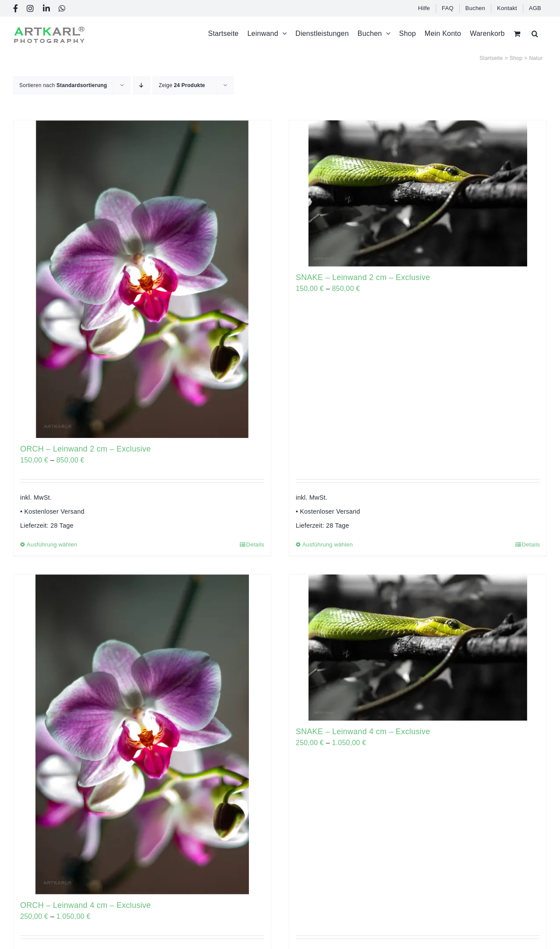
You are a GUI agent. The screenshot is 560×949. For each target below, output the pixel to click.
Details (255, 545)
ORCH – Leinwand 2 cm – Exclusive (86, 449)
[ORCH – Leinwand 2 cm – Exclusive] (142, 279)
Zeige (182, 85)
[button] (535, 33)
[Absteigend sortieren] (142, 86)
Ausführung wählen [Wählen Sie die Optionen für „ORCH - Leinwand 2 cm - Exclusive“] (52, 545)
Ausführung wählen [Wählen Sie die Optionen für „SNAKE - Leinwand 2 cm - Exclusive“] (327, 545)
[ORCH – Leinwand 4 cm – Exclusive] (142, 734)
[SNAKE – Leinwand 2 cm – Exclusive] (418, 193)
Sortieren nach (63, 85)
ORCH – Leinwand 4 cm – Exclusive (86, 905)
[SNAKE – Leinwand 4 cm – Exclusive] (418, 648)
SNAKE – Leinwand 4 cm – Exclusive (363, 732)
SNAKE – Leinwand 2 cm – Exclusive (363, 277)
